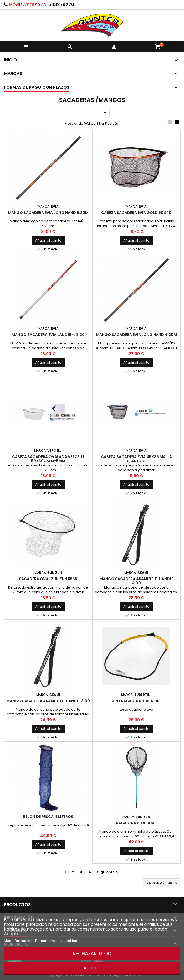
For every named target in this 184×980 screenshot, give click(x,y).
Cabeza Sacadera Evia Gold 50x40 (136, 213)
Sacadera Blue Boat (136, 823)
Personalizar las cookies (56, 941)
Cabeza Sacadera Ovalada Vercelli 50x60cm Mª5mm (48, 459)
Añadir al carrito (48, 240)
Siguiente (108, 872)
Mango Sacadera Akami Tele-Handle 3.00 (48, 701)
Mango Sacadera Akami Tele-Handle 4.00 (136, 581)
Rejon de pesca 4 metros (48, 817)
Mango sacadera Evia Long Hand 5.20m (48, 213)
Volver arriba (162, 883)
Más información (19, 941)
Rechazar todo (92, 954)
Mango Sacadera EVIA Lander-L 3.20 (48, 335)
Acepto (92, 968)
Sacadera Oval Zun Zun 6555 (48, 579)
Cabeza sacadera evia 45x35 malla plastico (136, 459)
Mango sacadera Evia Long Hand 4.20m (136, 335)
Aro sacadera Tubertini (136, 701)
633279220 (61, 4)
